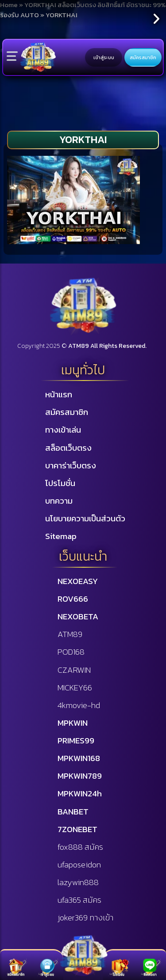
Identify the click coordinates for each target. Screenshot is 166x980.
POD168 (71, 652)
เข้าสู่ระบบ (104, 57)
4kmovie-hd (79, 705)
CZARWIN (74, 670)
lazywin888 (78, 882)
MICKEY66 (75, 687)
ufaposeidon (79, 864)
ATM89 (70, 634)
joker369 (85, 917)
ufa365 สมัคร (79, 900)
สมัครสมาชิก (143, 57)
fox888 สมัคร (80, 847)
